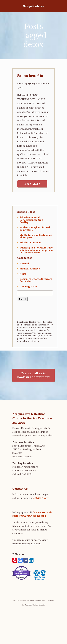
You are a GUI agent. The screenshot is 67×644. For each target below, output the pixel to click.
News (23, 274)
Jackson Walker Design (35, 605)
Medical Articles (30, 269)
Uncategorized (29, 286)
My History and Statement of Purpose (36, 236)
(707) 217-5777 (41, 498)
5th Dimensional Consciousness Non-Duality (32, 220)
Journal (24, 263)
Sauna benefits (30, 76)
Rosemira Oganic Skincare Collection (36, 280)
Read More (32, 184)
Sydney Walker (35, 83)
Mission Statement (31, 242)
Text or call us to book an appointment (33, 375)
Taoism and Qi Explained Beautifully (35, 229)
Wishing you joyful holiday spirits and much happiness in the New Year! (36, 250)
